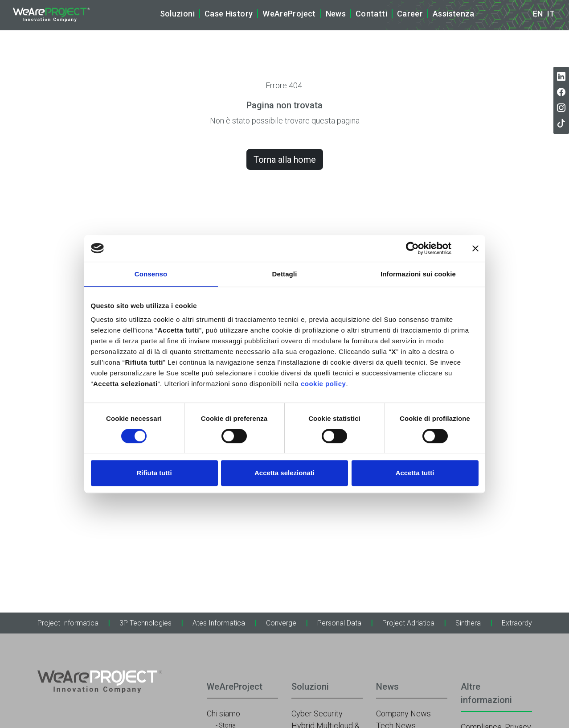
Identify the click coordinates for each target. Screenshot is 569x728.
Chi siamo (223, 714)
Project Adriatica (408, 623)
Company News (403, 714)
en (538, 14)
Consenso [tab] (151, 274)
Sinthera (468, 623)
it (551, 14)
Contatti (371, 14)
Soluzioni (177, 14)
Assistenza (454, 14)
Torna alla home (285, 160)
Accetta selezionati (284, 473)
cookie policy (323, 384)
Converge (281, 623)
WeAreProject (289, 14)
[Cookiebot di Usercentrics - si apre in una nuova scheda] (412, 248)
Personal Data (339, 623)
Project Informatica (68, 623)
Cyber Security (317, 714)
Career (410, 14)
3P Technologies (145, 623)
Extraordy (517, 623)
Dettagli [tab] (285, 274)
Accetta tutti (415, 473)
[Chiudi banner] (475, 248)
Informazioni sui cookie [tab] (418, 274)
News (336, 14)
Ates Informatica (219, 623)
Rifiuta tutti (154, 473)
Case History (229, 14)
